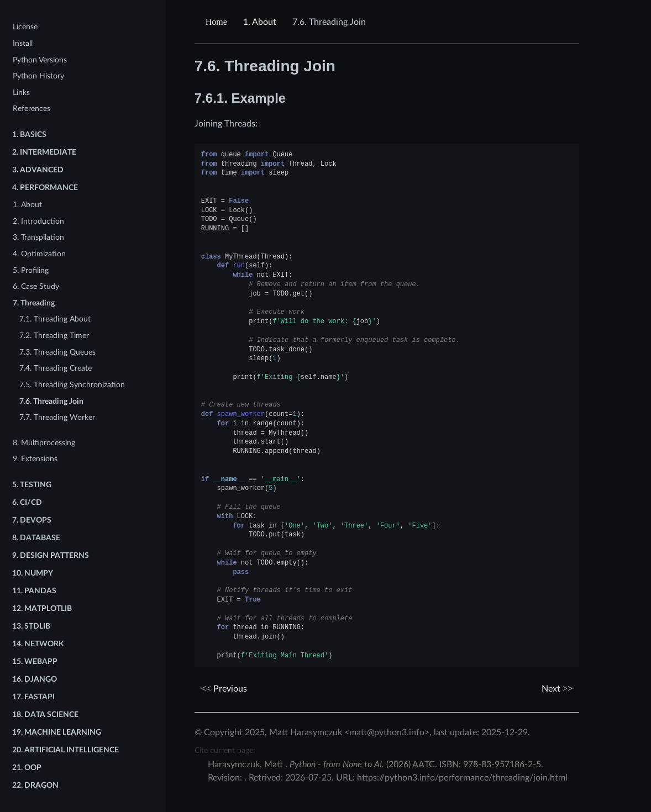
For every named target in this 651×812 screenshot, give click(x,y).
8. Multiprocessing (44, 443)
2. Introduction (38, 221)
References (32, 109)
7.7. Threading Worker (57, 417)
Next (557, 689)
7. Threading (34, 303)
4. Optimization (39, 254)
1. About (27, 205)
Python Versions (40, 60)
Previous (224, 689)
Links (21, 93)
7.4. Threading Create (56, 368)
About (260, 22)
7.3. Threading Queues (57, 352)
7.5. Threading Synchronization (72, 385)
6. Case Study (36, 286)
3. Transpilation (38, 237)
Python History (38, 76)
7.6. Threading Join (51, 401)
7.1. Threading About (55, 319)
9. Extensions (35, 459)
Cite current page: (225, 750)
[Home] (218, 22)
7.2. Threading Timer (54, 336)
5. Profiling (31, 270)
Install (23, 43)
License (25, 27)
